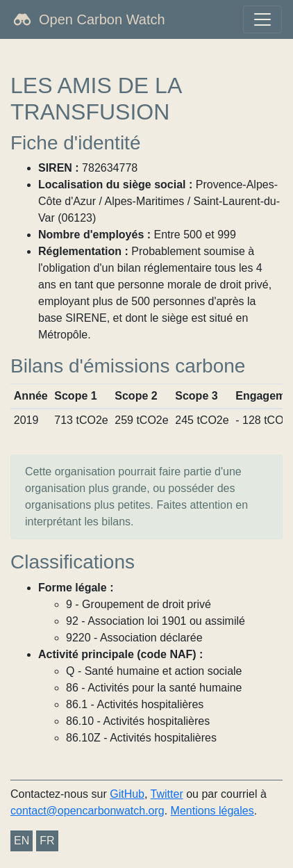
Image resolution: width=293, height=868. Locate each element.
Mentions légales (212, 811)
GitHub (127, 794)
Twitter (167, 794)
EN (22, 841)
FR (47, 841)
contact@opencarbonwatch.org (87, 811)
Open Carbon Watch (102, 19)
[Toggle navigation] (262, 19)
